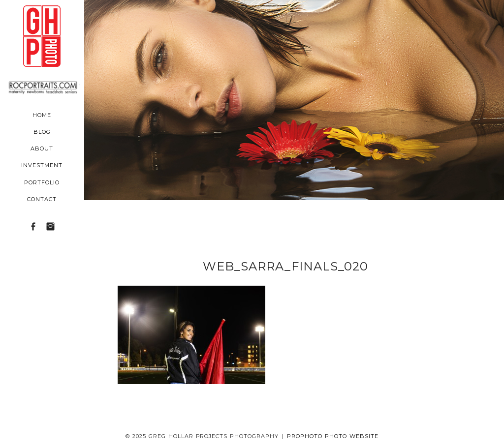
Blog (42, 132)
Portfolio (42, 182)
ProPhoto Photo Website (333, 436)
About (42, 148)
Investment (42, 165)
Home (42, 115)
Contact (42, 199)
